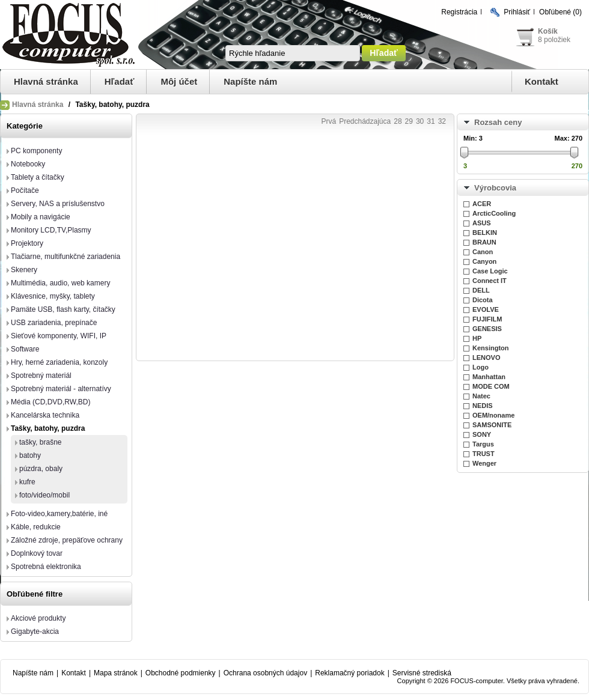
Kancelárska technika (45, 415)
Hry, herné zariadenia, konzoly (59, 362)
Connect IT (490, 281)
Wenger (484, 463)
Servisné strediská (422, 673)
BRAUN (484, 242)
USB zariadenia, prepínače (54, 323)
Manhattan (489, 377)
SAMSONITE (492, 425)
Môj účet (179, 81)
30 (420, 121)
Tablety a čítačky (38, 177)
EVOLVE (486, 309)
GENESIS (487, 329)
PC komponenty (36, 151)
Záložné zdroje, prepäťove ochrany (67, 540)
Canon (483, 252)
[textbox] (293, 53)
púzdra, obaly (41, 469)
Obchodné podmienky (181, 673)
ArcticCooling (494, 213)
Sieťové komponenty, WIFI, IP (59, 336)
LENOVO (486, 358)
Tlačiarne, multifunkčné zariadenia (66, 257)
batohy (30, 455)
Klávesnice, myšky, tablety (53, 296)
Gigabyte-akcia (35, 632)
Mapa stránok (116, 673)
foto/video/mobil (44, 495)
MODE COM (491, 386)
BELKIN (485, 233)
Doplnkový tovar (37, 553)
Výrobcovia (495, 188)
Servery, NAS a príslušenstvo (58, 204)
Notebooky (28, 164)
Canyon (484, 261)
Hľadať (120, 81)
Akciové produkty (38, 618)
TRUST (484, 454)
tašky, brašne (40, 442)
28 (398, 121)
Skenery (24, 270)
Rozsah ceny (498, 122)
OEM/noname (493, 415)
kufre (27, 482)
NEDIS (483, 406)
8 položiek (554, 40)
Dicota (483, 300)
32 (442, 121)
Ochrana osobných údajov (265, 673)
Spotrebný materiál (41, 376)
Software (25, 349)
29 (409, 121)
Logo (481, 367)
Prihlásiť (517, 12)
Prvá (328, 121)
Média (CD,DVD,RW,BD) (50, 402)
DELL (481, 290)
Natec (481, 396)
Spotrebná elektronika (46, 567)
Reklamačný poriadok (349, 673)
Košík (548, 31)
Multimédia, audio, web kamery (60, 283)
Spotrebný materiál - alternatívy (61, 389)
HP (477, 338)
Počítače (25, 190)
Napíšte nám (250, 81)
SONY (482, 434)
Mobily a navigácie (41, 217)
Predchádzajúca (365, 121)
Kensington (491, 348)
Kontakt (542, 81)
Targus (483, 444)
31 (431, 121)
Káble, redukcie (36, 527)
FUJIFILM (487, 319)
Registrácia (459, 12)
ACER (482, 204)
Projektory (27, 243)
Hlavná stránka (46, 81)
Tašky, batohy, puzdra (48, 428)
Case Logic (490, 271)
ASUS (482, 223)
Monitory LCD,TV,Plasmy (51, 230)
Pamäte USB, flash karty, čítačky (63, 309)
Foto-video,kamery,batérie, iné (59, 514)
